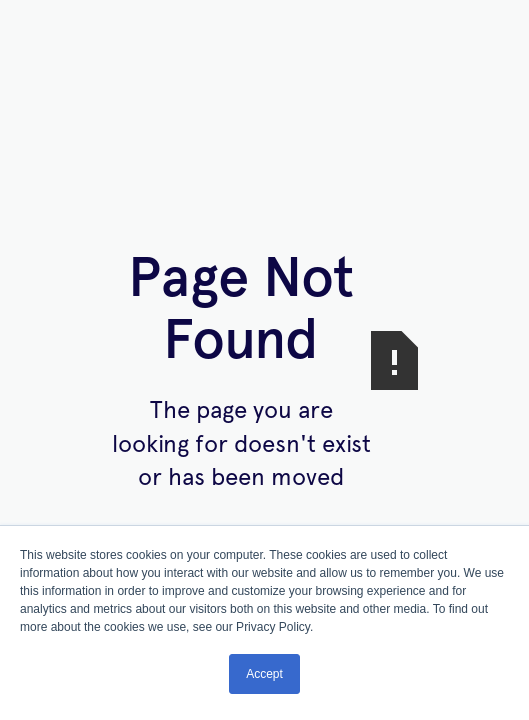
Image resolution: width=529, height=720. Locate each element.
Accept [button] (264, 674)
